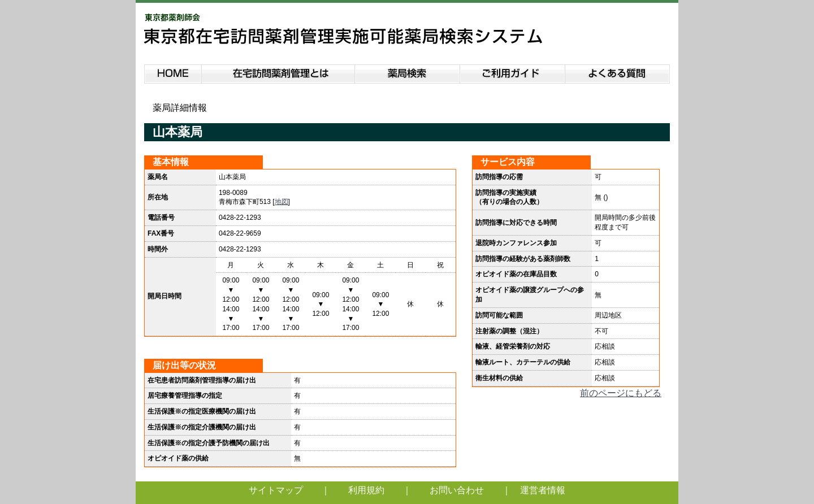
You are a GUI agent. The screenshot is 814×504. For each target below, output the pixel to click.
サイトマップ (276, 490)
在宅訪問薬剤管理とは (278, 72)
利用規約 (366, 490)
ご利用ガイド (513, 72)
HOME (173, 72)
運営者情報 (543, 490)
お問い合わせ (457, 490)
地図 (282, 202)
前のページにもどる (621, 393)
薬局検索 (408, 72)
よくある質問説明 (618, 72)
